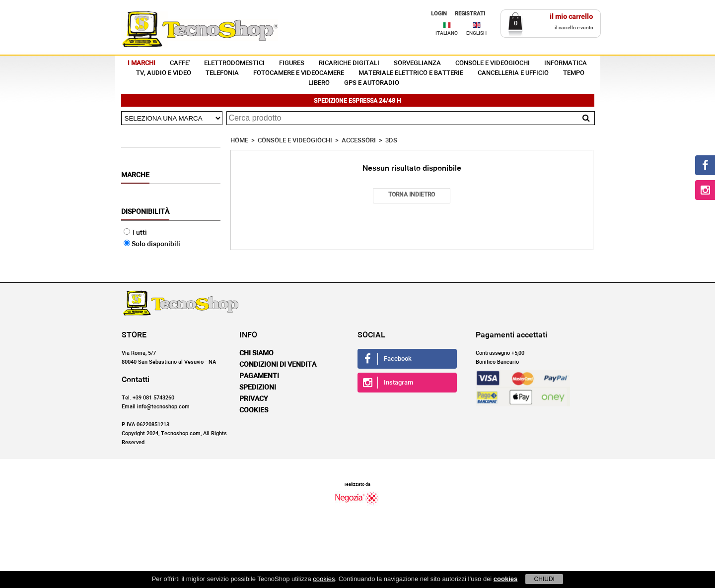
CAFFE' (180, 63)
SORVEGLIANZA (417, 63)
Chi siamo (256, 353)
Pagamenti (259, 376)
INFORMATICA (566, 63)
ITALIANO (447, 33)
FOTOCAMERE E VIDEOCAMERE (299, 73)
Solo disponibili (152, 244)
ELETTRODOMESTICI (234, 63)
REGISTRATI (470, 14)
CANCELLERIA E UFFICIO (513, 73)
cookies (324, 579)
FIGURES (292, 63)
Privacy (254, 399)
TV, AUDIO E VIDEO (164, 73)
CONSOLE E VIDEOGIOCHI (493, 63)
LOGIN (439, 14)
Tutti (135, 233)
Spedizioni (258, 388)
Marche (135, 175)
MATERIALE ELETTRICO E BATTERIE (411, 73)
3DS (391, 141)
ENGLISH (476, 33)
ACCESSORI (359, 141)
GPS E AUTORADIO (372, 83)
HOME (239, 141)
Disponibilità (145, 212)
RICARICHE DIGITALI (349, 63)
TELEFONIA (222, 73)
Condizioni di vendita (278, 365)
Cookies (254, 410)
